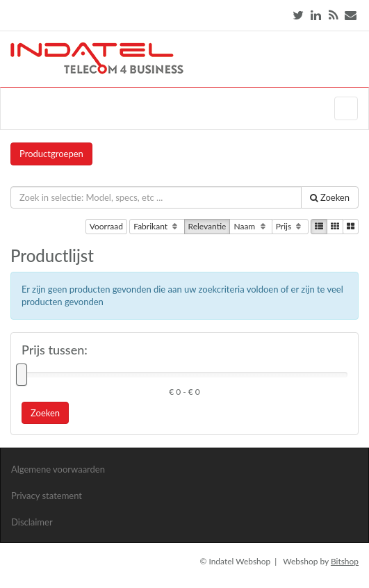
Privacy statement (47, 496)
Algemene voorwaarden (58, 469)
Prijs (290, 227)
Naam (251, 227)
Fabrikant (157, 227)
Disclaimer (32, 522)
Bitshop (345, 561)
